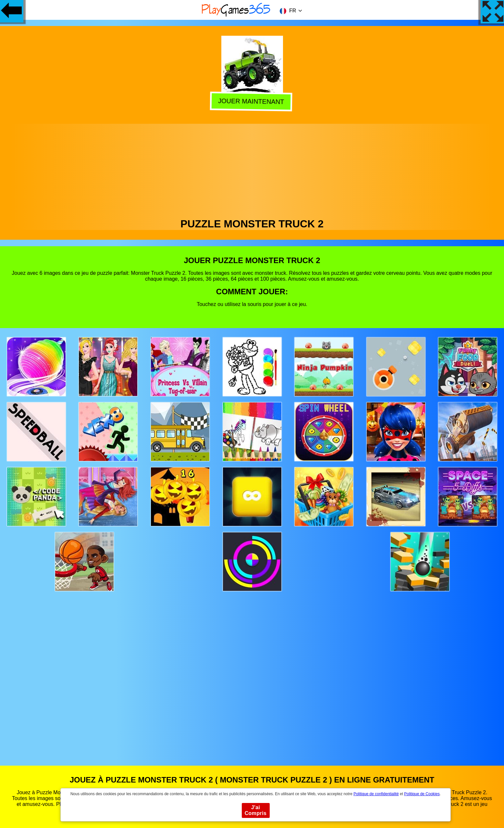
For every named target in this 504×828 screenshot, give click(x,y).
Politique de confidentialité (376, 794)
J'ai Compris (256, 810)
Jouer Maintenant (252, 101)
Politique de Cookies (422, 794)
